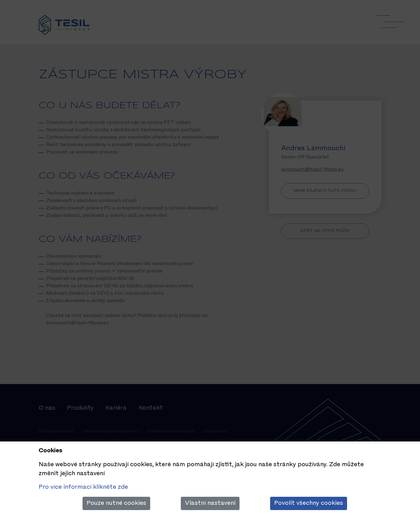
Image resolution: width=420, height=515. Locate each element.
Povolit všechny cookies (309, 503)
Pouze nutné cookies (116, 503)
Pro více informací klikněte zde (83, 487)
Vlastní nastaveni (210, 503)
